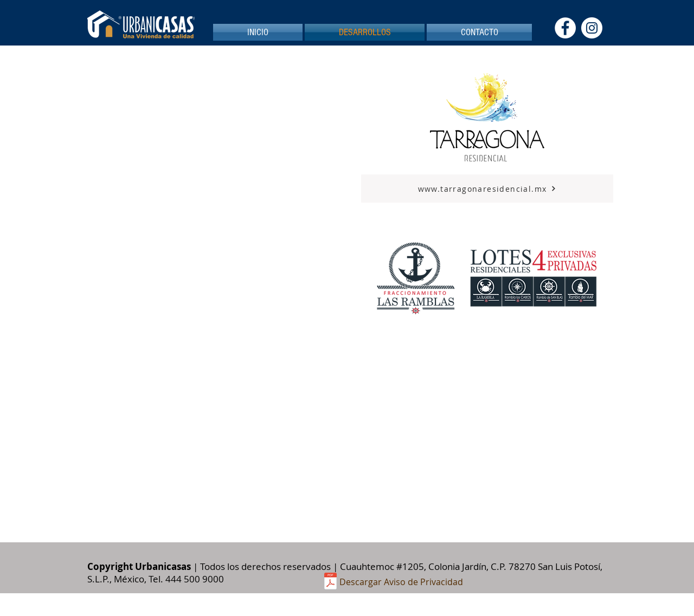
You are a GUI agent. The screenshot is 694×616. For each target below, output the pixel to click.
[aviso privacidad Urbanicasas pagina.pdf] (330, 582)
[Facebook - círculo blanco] (565, 28)
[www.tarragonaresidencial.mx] (487, 189)
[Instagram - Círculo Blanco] (592, 28)
